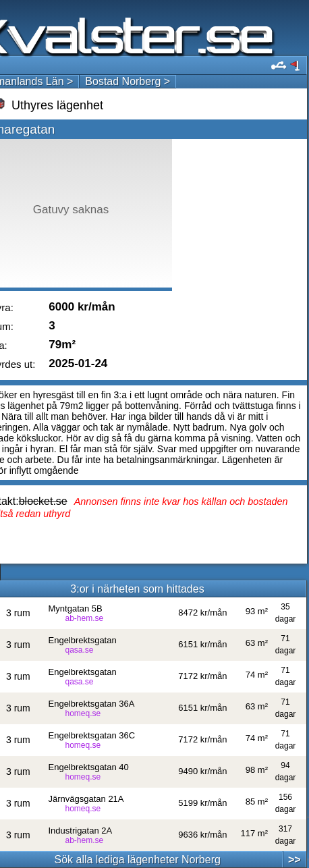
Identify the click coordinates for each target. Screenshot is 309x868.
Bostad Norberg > (128, 81)
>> (294, 860)
